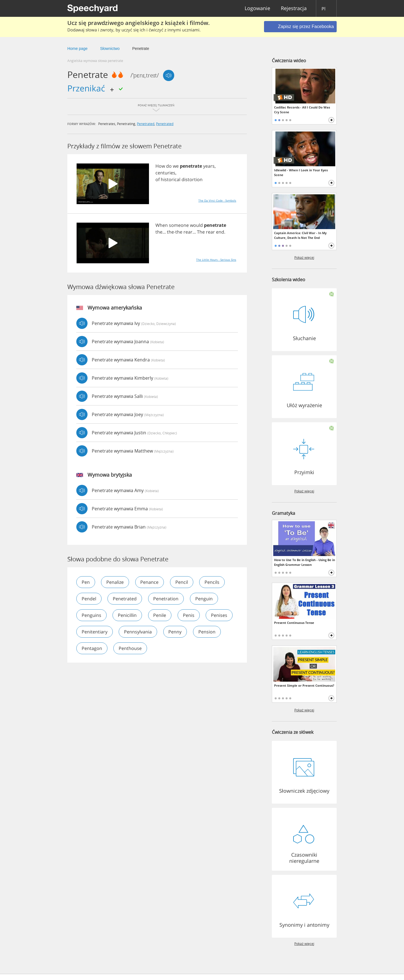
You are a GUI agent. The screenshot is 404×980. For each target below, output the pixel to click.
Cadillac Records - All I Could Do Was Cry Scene (302, 110)
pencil (182, 582)
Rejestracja (294, 9)
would (196, 225)
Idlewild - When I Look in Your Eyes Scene (301, 172)
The (201, 232)
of (158, 179)
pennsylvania (171, 632)
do (169, 166)
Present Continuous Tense (294, 623)
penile (160, 615)
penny (209, 632)
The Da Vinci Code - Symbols (217, 200)
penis (189, 615)
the (159, 232)
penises (90, 632)
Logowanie (257, 9)
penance (150, 582)
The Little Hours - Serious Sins (216, 260)
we (176, 166)
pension (90, 648)
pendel (89, 599)
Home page (77, 49)
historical (171, 179)
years (209, 166)
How (160, 166)
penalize (115, 582)
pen (86, 582)
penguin (205, 599)
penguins (91, 615)
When (162, 225)
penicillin (128, 615)
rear (188, 232)
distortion (192, 179)
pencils (213, 582)
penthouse (164, 648)
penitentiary (128, 632)
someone (179, 225)
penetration (166, 599)
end (220, 232)
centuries (165, 173)
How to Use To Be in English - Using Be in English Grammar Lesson (305, 562)
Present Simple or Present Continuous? (304, 685)
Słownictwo (110, 49)
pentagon (126, 648)
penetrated (146, 124)
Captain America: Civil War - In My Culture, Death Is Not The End (300, 235)
